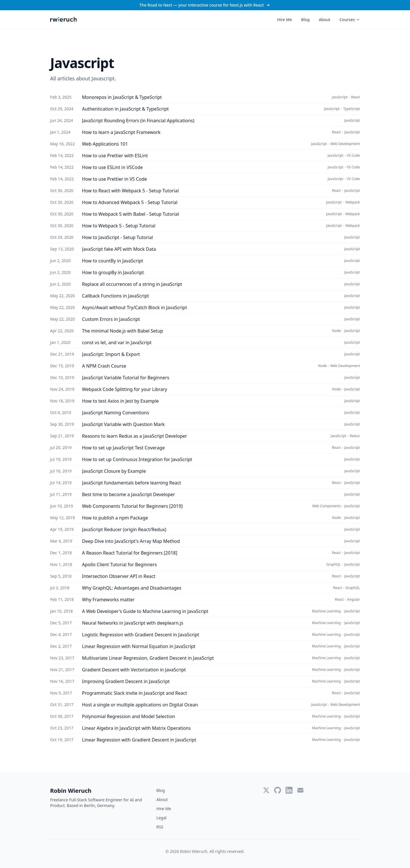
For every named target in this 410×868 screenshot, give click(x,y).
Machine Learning (326, 611)
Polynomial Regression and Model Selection (129, 716)
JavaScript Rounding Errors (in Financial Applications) (138, 121)
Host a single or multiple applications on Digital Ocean (140, 705)
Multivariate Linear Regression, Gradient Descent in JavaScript (148, 658)
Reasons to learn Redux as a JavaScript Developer (135, 436)
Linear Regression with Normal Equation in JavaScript (139, 646)
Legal (161, 818)
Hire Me (284, 20)
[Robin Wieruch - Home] (63, 19)
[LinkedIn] (289, 790)
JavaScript (340, 97)
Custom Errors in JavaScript (111, 319)
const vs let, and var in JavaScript (117, 343)
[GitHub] (278, 790)
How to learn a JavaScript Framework (121, 132)
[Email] (300, 790)
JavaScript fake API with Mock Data (119, 249)
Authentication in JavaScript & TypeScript (125, 109)
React (355, 97)
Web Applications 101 (105, 144)
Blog (305, 20)
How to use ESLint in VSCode (112, 167)
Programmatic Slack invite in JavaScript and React (135, 693)
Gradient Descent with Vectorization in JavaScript (134, 670)
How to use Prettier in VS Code (114, 179)
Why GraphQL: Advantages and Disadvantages (132, 588)
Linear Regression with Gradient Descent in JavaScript (139, 740)
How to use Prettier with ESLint (115, 156)
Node (336, 331)
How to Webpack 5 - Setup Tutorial (119, 226)
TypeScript (351, 109)
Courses (350, 20)
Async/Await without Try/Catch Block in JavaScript (135, 307)
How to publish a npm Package (115, 518)
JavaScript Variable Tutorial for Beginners (126, 378)
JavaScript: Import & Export (111, 354)
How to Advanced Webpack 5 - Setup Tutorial (130, 202)
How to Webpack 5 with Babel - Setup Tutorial (131, 214)
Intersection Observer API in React (119, 576)
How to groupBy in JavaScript (113, 272)
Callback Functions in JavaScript (115, 296)
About (325, 20)
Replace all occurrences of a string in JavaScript (132, 284)
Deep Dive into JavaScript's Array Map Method (131, 541)
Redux (355, 436)
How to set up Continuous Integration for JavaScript (137, 459)
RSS (160, 827)
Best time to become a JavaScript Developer (128, 494)
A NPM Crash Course (104, 366)
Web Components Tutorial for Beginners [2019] (132, 506)
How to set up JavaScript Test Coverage (123, 448)
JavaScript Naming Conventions (115, 413)
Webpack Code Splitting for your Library (125, 389)
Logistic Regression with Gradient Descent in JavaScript (141, 635)
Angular (353, 600)
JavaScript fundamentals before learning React (132, 483)
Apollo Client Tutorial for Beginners (119, 565)
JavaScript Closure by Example (114, 471)
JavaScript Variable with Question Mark (123, 424)
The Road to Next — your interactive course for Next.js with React (205, 5)
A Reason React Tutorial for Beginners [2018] (130, 553)
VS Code (353, 156)
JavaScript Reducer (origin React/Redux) (124, 529)
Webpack (353, 202)
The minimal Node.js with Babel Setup (123, 331)
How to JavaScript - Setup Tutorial (117, 237)
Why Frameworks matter (108, 600)
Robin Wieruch (71, 791)
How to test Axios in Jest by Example (120, 401)
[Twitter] (266, 790)
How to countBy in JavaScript (113, 261)
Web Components (326, 506)
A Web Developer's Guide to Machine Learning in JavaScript (145, 611)
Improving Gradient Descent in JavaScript (126, 681)
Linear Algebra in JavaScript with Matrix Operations (136, 728)
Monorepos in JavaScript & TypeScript (122, 97)
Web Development (345, 144)
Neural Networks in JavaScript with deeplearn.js (133, 623)
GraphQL (334, 565)
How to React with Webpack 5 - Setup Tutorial (130, 191)
